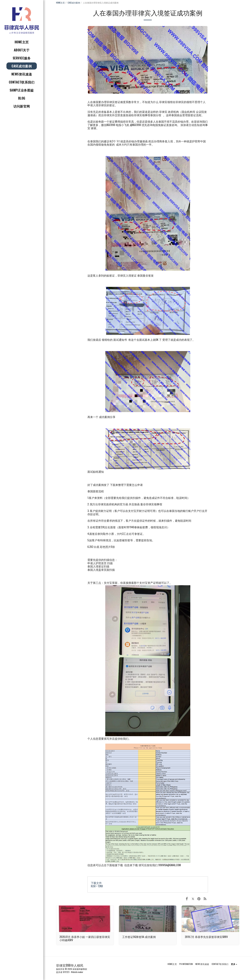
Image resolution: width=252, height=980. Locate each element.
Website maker (77, 972)
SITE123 (66, 972)
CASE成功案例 (74, 3)
